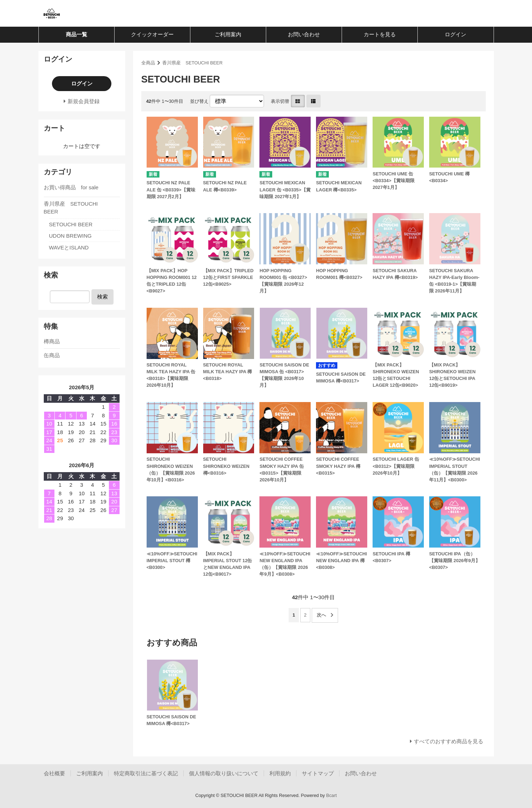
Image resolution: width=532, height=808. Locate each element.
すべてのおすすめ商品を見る (449, 741)
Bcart (331, 795)
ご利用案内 (228, 34)
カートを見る (380, 34)
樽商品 (52, 341)
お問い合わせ (304, 34)
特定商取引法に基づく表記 (146, 773)
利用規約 (280, 773)
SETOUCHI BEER (71, 224)
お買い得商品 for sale (71, 187)
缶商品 (52, 355)
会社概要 (54, 773)
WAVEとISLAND (69, 247)
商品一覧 (77, 34)
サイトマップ (318, 773)
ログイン (455, 34)
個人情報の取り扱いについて (224, 773)
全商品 (148, 63)
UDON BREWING (70, 236)
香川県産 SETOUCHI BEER (192, 63)
